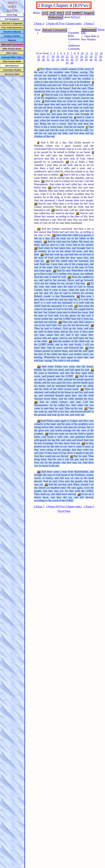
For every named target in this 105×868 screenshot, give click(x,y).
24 (82, 56)
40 (91, 60)
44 (72, 63)
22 (72, 56)
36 (72, 60)
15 (39, 56)
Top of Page (64, 511)
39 (86, 60)
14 (101, 53)
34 (62, 60)
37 (77, 60)
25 (86, 56)
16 (43, 56)
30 (43, 60)
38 (82, 60)
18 (53, 56)
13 (96, 53)
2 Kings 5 (89, 23)
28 (101, 56)
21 (67, 56)
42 (101, 60)
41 (96, 60)
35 (67, 60)
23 (77, 56)
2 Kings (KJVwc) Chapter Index (64, 23)
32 (53, 60)
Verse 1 (38, 31)
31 (48, 60)
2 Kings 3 (39, 23)
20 (62, 56)
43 (67, 63)
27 (96, 56)
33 (58, 60)
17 (48, 56)
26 (91, 56)
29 (39, 60)
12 (92, 53)
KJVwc (75, 17)
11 (87, 53)
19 (58, 56)
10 (82, 53)
